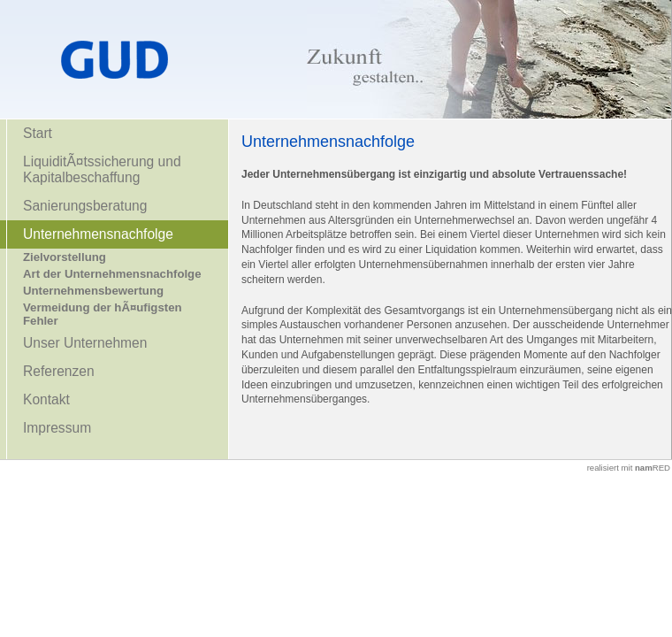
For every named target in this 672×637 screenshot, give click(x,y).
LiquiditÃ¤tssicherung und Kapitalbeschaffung (102, 169)
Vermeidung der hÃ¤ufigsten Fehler (103, 314)
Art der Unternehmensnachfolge (112, 274)
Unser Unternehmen (85, 343)
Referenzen (59, 371)
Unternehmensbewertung (93, 291)
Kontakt (46, 399)
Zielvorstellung (65, 257)
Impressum (57, 428)
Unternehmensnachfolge (98, 234)
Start (38, 133)
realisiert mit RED (629, 468)
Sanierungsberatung (85, 206)
